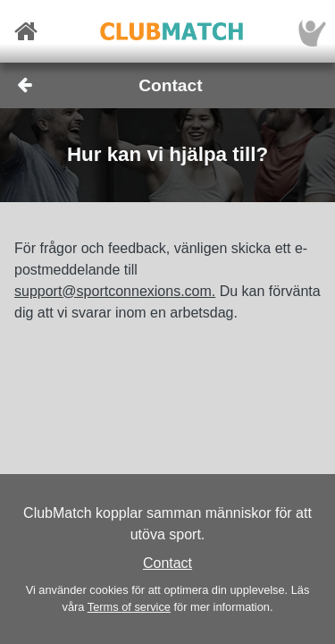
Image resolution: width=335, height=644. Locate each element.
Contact (167, 563)
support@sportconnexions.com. (115, 291)
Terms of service (129, 607)
